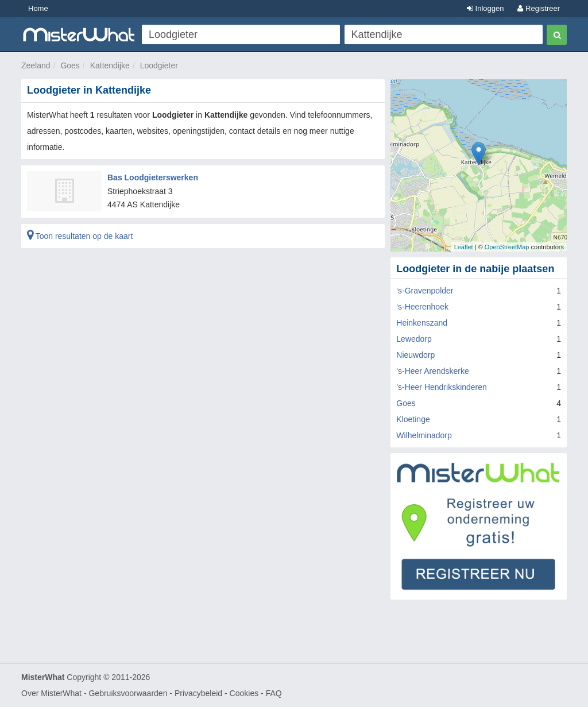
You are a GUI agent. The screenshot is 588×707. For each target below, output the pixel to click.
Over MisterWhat (51, 693)
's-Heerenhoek (422, 307)
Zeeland (36, 65)
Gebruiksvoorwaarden (128, 693)
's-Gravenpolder (425, 291)
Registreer (539, 8)
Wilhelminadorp (424, 435)
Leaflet (464, 247)
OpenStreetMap (507, 247)
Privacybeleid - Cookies (216, 693)
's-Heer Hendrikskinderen (442, 387)
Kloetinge (413, 419)
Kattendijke (110, 65)
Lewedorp (414, 339)
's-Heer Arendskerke (432, 371)
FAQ (274, 693)
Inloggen (486, 8)
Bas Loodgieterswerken (153, 177)
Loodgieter (159, 65)
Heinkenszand (422, 323)
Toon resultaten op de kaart (80, 236)
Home (38, 8)
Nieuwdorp (415, 355)
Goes (70, 65)
